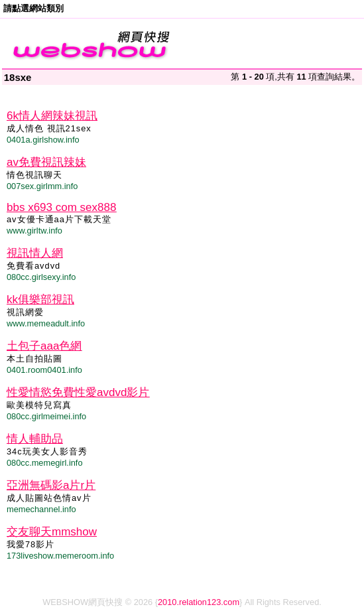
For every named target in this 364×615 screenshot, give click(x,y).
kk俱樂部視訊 (40, 300)
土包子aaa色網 (44, 346)
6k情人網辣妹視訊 (52, 116)
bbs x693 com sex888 (61, 207)
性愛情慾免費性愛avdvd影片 (78, 392)
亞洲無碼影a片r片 (51, 485)
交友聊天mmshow (52, 532)
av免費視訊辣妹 (46, 162)
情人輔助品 (35, 439)
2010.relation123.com (199, 602)
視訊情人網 (35, 253)
